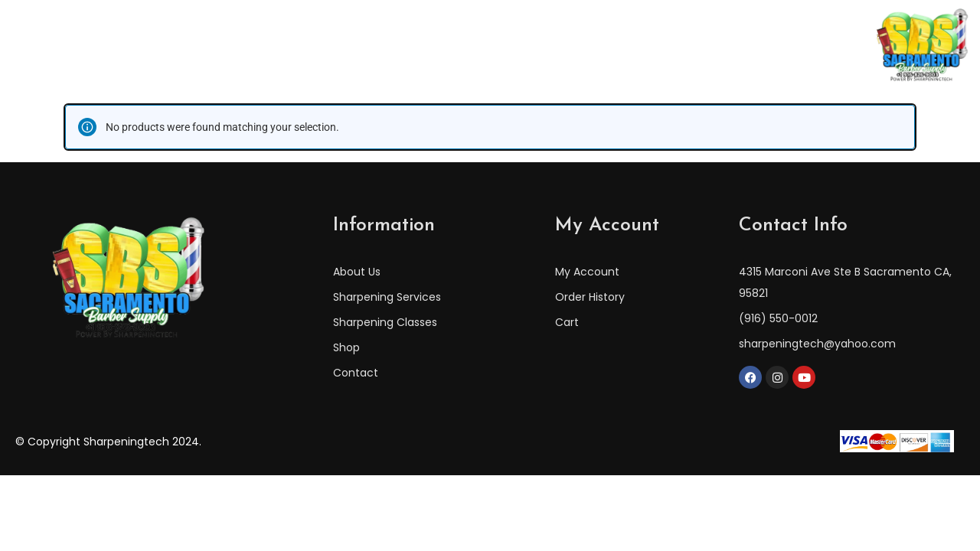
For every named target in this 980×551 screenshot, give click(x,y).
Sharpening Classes (409, 46)
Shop (653, 46)
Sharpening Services (552, 46)
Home (227, 46)
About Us (299, 46)
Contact (719, 46)
